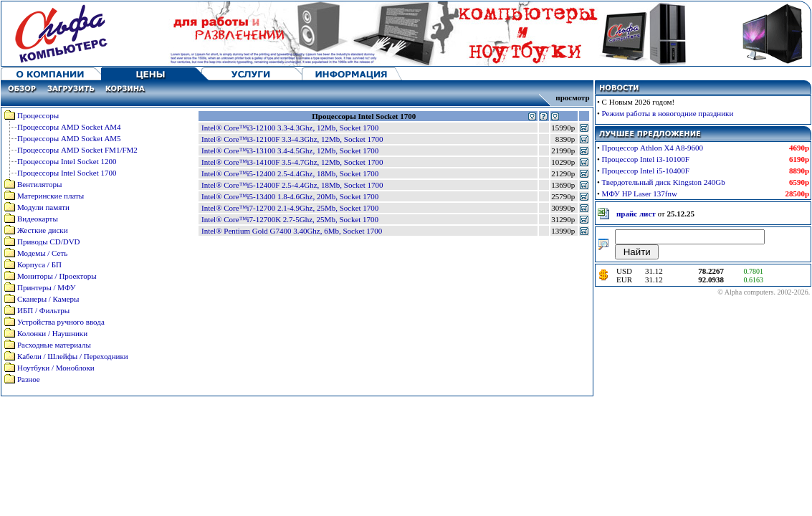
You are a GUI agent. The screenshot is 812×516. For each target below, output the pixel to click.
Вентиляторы (39, 184)
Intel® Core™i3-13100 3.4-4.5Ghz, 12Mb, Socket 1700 (290, 150)
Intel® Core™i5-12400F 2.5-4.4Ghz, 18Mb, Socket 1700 (292, 185)
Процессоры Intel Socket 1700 (67, 173)
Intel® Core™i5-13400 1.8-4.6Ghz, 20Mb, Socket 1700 (290, 196)
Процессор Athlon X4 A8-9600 (653, 148)
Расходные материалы (54, 345)
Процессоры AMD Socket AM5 (69, 138)
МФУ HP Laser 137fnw (640, 193)
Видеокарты (38, 219)
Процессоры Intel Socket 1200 (67, 161)
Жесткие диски (43, 230)
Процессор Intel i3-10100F (646, 159)
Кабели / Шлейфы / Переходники (73, 356)
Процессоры (38, 115)
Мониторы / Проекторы (57, 276)
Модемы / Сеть (42, 253)
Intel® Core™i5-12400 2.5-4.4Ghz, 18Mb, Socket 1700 (290, 173)
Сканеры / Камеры (48, 299)
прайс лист (636, 214)
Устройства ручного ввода (61, 322)
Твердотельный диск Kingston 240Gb (664, 182)
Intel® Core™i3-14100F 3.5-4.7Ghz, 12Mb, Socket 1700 (292, 162)
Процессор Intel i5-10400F (646, 171)
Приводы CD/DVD (49, 242)
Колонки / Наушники (52, 333)
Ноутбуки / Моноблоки (56, 368)
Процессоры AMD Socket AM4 (69, 127)
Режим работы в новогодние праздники (668, 113)
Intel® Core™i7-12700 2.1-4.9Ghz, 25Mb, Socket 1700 (290, 208)
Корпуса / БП (39, 264)
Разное (29, 379)
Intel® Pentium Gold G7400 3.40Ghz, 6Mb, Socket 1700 (292, 231)
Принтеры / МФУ (47, 287)
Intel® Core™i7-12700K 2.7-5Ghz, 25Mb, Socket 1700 (290, 219)
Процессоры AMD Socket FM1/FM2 (77, 150)
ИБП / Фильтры (43, 310)
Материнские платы (51, 196)
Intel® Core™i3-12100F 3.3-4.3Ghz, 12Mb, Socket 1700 (292, 139)
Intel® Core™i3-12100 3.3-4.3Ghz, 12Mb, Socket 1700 (290, 128)
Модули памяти (43, 207)
